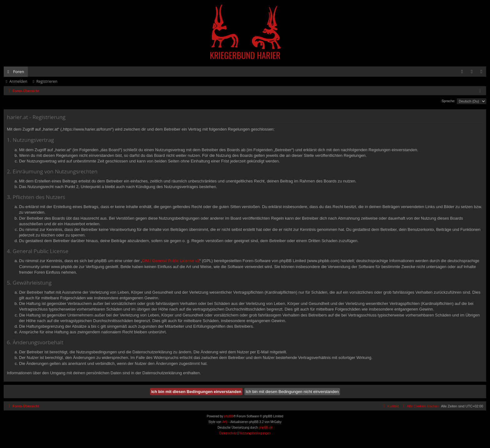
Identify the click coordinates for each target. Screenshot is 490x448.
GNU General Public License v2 (171, 261)
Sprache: (448, 101)
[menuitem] (462, 72)
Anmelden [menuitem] (473, 73)
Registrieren (47, 81)
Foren (19, 72)
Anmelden (18, 81)
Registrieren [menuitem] (483, 73)
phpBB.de (266, 428)
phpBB (229, 416)
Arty (225, 422)
